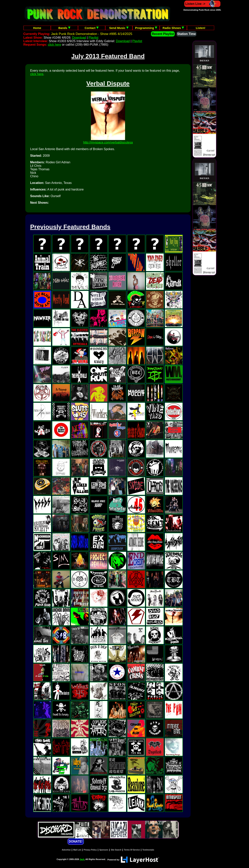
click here (54, 45)
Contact (92, 28)
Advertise (66, 850)
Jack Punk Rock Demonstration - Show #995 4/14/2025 (92, 34)
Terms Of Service (132, 850)
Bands (64, 28)
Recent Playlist (163, 34)
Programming (146, 28)
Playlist (93, 38)
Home (37, 28)
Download (79, 38)
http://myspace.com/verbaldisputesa (108, 142)
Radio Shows (173, 28)
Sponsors (104, 850)
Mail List (77, 850)
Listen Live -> (202, 4)
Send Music (119, 28)
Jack (82, 859)
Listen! (200, 28)
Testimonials (148, 850)
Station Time (187, 34)
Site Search (116, 850)
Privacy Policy (90, 850)
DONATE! (76, 841)
